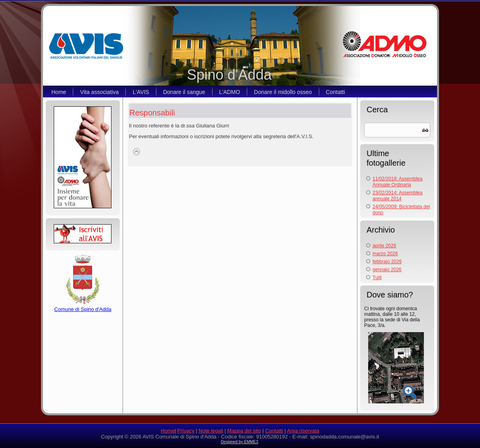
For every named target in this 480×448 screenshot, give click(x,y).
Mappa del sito (244, 431)
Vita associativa (99, 92)
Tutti (377, 278)
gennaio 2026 (387, 270)
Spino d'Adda (229, 75)
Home (59, 92)
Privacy (186, 431)
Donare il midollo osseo (283, 92)
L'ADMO (230, 92)
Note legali (211, 431)
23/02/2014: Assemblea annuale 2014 (397, 196)
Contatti (336, 92)
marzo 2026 (385, 254)
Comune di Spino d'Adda (83, 306)
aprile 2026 (384, 246)
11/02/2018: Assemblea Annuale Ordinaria (397, 182)
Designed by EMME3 (240, 442)
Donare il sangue (184, 92)
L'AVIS (141, 92)
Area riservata (303, 431)
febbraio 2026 (387, 262)
